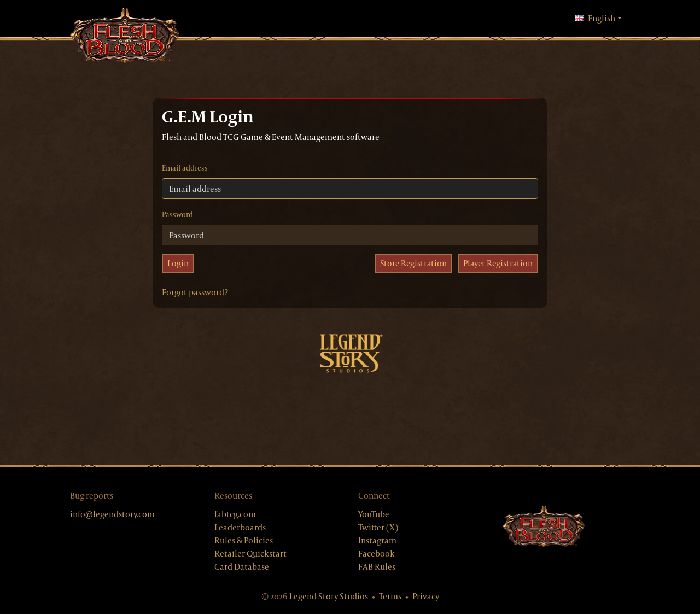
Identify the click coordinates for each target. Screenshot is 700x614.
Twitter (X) (378, 527)
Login (178, 263)
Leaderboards (240, 527)
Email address (185, 168)
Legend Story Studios (329, 596)
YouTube (374, 514)
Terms (390, 596)
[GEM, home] (125, 36)
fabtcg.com (235, 514)
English (598, 18)
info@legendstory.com (112, 514)
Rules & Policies (244, 540)
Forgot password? (195, 292)
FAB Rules (377, 567)
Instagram (377, 540)
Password (177, 214)
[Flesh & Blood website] (544, 527)
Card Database (242, 567)
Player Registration (497, 263)
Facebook (377, 554)
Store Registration (410, 263)
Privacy (426, 596)
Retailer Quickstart (250, 554)
